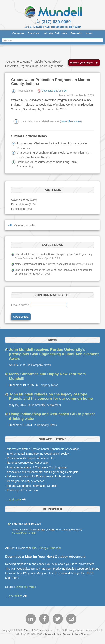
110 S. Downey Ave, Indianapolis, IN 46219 (53, 27)
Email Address (20, 305)
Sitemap (85, 634)
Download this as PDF (55, 91)
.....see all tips (16, 596)
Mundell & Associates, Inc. (39, 630)
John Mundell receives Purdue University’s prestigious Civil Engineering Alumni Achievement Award (54, 354)
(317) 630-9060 (52, 22)
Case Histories (20, 200)
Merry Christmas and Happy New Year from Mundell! (43, 264)
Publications (19, 209)
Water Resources (71, 121)
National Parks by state (24, 533)
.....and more (16, 499)
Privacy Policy (53, 634)
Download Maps (26, 587)
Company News (41, 365)
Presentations (20, 204)
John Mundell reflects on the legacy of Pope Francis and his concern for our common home (51, 396)
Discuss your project (84, 63)
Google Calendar (50, 548)
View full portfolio (24, 225)
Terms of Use (71, 634)
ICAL (35, 548)
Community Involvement (46, 405)
